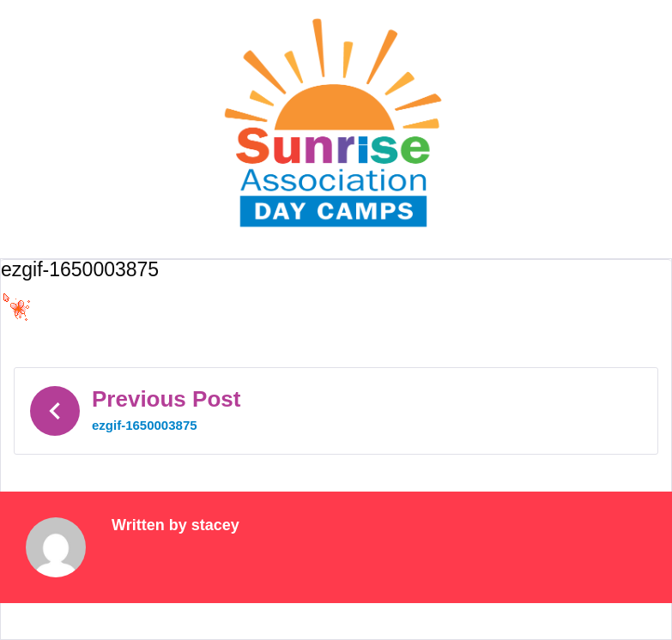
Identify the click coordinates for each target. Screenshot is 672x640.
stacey (215, 525)
